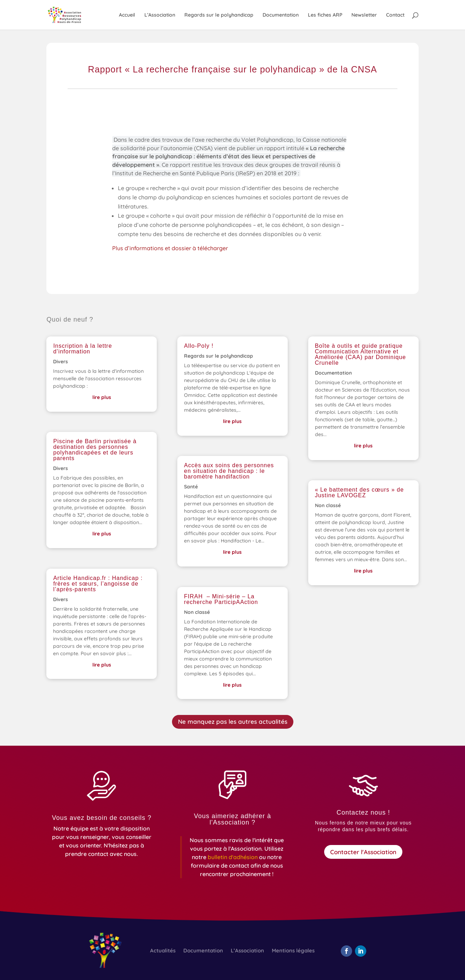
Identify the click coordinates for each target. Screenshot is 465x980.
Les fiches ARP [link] (325, 15)
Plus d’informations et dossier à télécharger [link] (172, 249)
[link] (72, 14)
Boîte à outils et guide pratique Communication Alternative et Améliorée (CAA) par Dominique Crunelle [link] (361, 354)
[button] (346, 951)
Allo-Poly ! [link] (199, 346)
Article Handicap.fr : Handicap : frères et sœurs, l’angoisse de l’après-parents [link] (98, 584)
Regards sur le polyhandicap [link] (219, 15)
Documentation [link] (281, 15)
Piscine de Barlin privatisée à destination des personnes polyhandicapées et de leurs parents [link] (95, 450)
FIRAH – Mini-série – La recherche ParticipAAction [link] (221, 599)
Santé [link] (191, 487)
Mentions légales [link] (293, 951)
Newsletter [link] (364, 15)
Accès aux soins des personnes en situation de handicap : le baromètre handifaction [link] (229, 471)
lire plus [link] (102, 397)
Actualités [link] (163, 951)
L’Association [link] (160, 15)
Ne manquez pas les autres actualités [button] (233, 721)
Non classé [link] (197, 612)
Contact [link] (395, 15)
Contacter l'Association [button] (363, 852)
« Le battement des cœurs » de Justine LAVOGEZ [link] (359, 492)
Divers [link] (61, 362)
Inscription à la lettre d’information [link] (82, 349)
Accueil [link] (127, 15)
